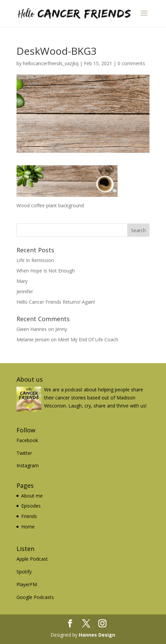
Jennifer (25, 291)
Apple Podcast (32, 559)
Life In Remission (35, 260)
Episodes (31, 506)
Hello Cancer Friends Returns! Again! (56, 302)
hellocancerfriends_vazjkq (51, 63)
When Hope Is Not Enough (46, 271)
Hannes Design (97, 635)
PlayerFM (27, 584)
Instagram (28, 465)
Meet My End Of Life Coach (88, 339)
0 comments (131, 63)
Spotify (24, 572)
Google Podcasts (35, 597)
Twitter (24, 453)
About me (32, 496)
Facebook (27, 440)
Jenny (61, 329)
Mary (22, 281)
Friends (29, 516)
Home (28, 527)
